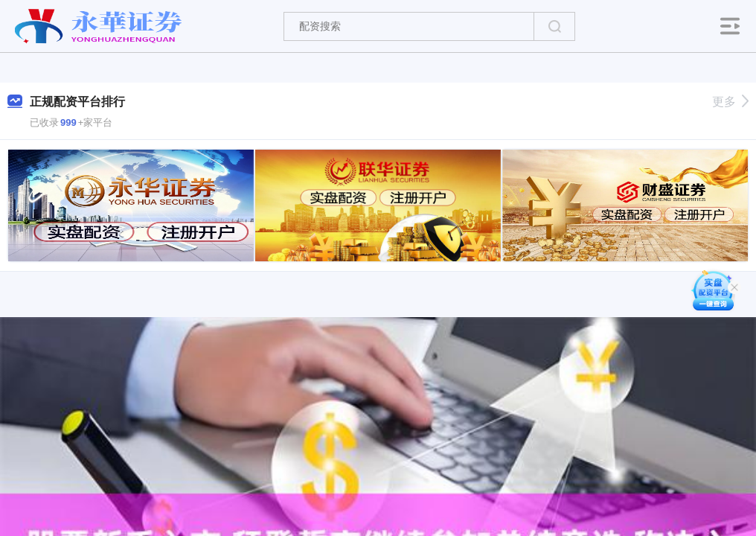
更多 (730, 102)
